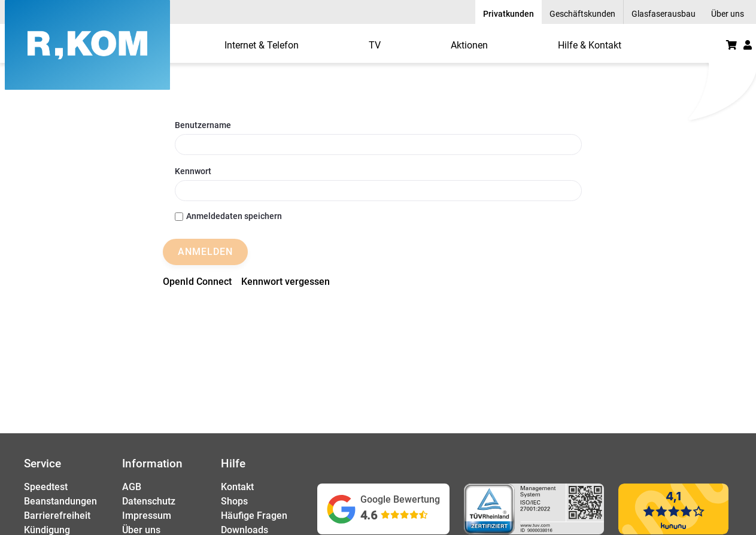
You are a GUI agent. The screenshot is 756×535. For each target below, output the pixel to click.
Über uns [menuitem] (728, 14)
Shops (234, 501)
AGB (132, 487)
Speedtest (46, 487)
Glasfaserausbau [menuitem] (664, 14)
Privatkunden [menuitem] (508, 14)
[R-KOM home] (87, 45)
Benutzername (203, 125)
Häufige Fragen (254, 516)
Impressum (147, 516)
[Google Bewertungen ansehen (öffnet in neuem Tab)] (384, 509)
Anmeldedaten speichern (228, 216)
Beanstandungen (60, 501)
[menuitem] (262, 45)
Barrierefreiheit (57, 516)
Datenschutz (149, 501)
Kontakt (237, 487)
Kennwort (193, 171)
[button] (748, 45)
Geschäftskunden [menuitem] (582, 14)
